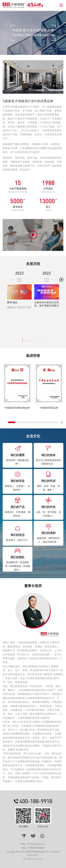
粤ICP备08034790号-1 (33, 859)
